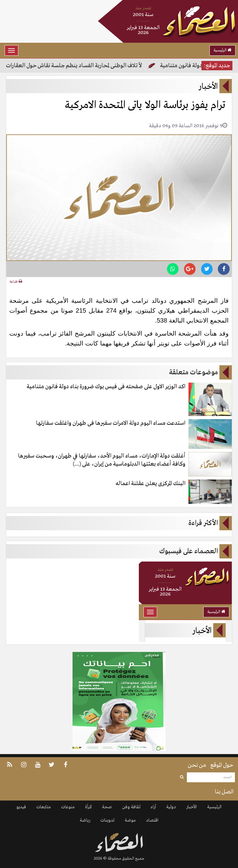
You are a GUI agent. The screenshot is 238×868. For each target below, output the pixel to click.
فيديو (21, 807)
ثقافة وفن (131, 807)
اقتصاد (152, 820)
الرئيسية (223, 50)
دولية (171, 807)
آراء (153, 807)
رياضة (85, 820)
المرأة (88, 807)
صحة (107, 807)
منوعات (68, 807)
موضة (130, 820)
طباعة (16, 282)
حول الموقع (222, 765)
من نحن (197, 765)
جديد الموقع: (217, 66)
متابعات (44, 807)
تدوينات (107, 820)
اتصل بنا (224, 792)
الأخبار (192, 807)
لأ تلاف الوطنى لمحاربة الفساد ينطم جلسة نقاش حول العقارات (75, 66)
